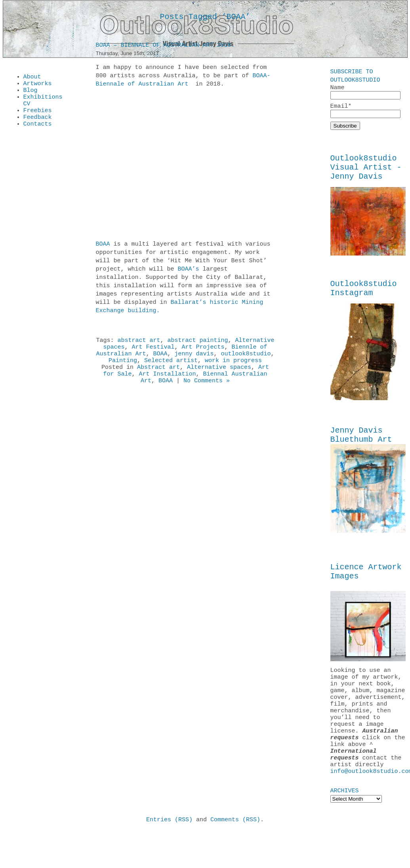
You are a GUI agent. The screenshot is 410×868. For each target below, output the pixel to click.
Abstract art (158, 374)
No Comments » (207, 390)
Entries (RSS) (169, 856)
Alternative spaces (219, 374)
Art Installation (167, 382)
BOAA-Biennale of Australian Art (183, 81)
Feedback (38, 125)
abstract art (139, 343)
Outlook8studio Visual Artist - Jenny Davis (366, 172)
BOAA (103, 246)
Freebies (38, 117)
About (32, 78)
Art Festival (153, 351)
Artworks (38, 86)
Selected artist (171, 366)
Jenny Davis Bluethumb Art (361, 446)
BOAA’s (189, 271)
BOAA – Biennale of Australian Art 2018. (165, 47)
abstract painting (198, 343)
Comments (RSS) (235, 856)
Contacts (38, 133)
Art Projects (203, 351)
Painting (123, 366)
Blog (31, 93)
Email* (365, 112)
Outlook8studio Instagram (364, 297)
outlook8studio (246, 359)
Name (365, 92)
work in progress (233, 366)
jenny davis (194, 359)
